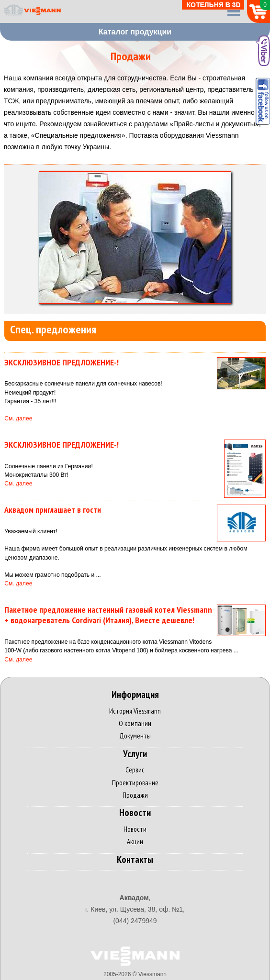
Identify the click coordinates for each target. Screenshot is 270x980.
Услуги (135, 754)
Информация (135, 695)
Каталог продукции (135, 32)
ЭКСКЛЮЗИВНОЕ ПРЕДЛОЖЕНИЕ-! (62, 362)
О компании (135, 723)
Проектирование (135, 783)
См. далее (18, 418)
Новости (135, 813)
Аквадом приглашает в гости (53, 510)
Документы (135, 736)
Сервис (135, 770)
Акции (135, 842)
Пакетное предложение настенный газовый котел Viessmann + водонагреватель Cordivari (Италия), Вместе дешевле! (108, 615)
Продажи (135, 795)
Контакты (135, 860)
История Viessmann (135, 711)
